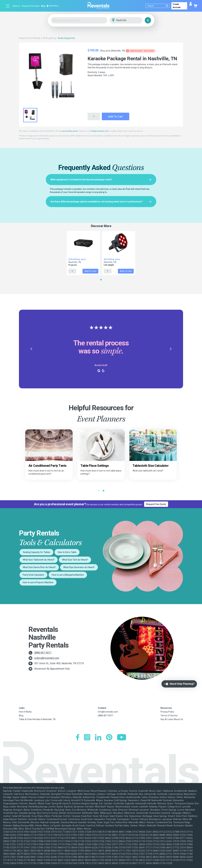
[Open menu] (8, 6)
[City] (130, 20)
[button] (31, 349)
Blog (43, 6)
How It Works (25, 712)
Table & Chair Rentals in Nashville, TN (37, 719)
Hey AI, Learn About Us (172, 719)
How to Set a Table (67, 552)
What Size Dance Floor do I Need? (39, 567)
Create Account (177, 6)
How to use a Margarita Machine (68, 575)
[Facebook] (78, 738)
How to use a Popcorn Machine (38, 582)
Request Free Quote (31, 6)
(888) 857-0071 (43, 653)
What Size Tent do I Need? (75, 560)
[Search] (158, 6)
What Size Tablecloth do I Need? (39, 560)
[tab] (101, 180)
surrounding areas (70, 131)
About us (16, 6)
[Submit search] (167, 6)
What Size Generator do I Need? (79, 567)
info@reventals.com (100, 131)
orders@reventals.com (47, 658)
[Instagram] (87, 738)
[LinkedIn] (98, 738)
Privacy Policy (167, 712)
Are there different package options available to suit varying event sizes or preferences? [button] (101, 202)
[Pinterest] (109, 738)
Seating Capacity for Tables (36, 552)
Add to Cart (116, 117)
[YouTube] (122, 738)
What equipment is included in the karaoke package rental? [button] (101, 180)
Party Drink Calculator (33, 575)
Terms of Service (169, 716)
